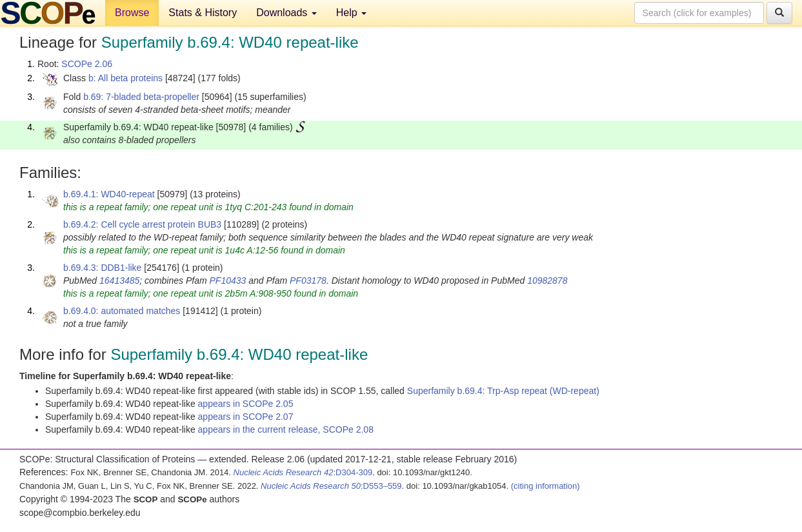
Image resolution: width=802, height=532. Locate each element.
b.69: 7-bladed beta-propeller (141, 97)
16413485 (119, 281)
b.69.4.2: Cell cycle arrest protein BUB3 (142, 224)
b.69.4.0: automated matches (122, 311)
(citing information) (546, 486)
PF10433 (228, 281)
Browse (132, 13)
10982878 (547, 281)
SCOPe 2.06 (87, 64)
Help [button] (351, 13)
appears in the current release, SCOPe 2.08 (286, 429)
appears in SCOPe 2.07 (246, 417)
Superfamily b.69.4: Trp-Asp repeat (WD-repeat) (503, 391)
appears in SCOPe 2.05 (246, 404)
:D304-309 (303, 472)
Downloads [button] (286, 13)
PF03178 (308, 281)
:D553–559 (331, 486)
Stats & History (203, 13)
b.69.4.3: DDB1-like (102, 268)
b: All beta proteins (125, 78)
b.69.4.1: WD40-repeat (109, 194)
